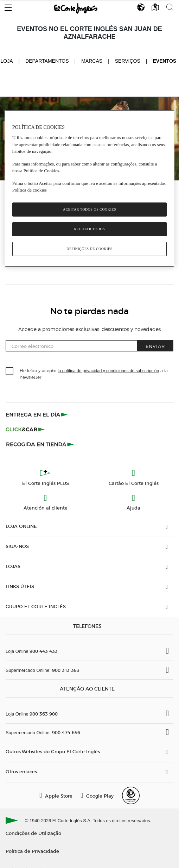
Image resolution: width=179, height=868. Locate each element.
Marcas (92, 61)
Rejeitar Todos (90, 229)
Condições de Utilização (33, 833)
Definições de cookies (89, 249)
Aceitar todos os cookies (89, 209)
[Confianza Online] (131, 795)
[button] (8, 6)
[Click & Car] (25, 429)
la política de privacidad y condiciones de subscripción (108, 371)
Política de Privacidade (32, 851)
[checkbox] (10, 371)
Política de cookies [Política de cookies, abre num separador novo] (30, 190)
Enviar (155, 346)
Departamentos (47, 61)
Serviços (128, 61)
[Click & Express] (37, 414)
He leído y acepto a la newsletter (94, 374)
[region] (90, 188)
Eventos (164, 61)
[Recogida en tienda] (40, 444)
